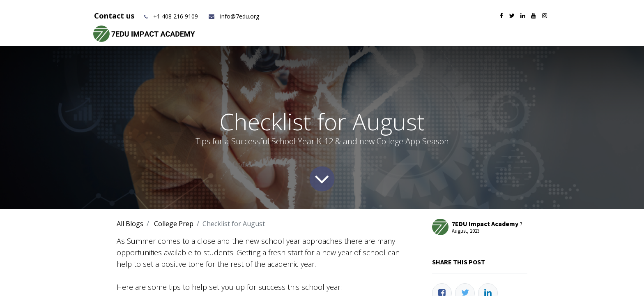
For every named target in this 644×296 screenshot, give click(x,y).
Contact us (115, 16)
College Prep (174, 224)
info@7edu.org (233, 16)
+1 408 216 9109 (176, 16)
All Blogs (130, 224)
